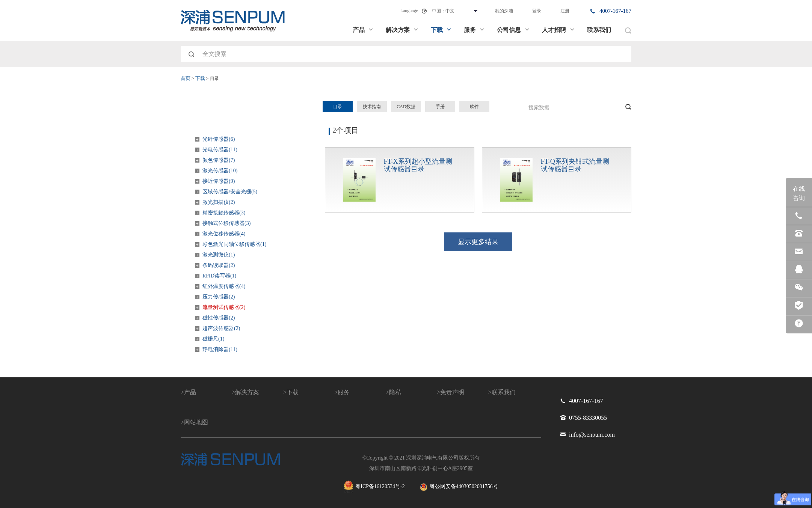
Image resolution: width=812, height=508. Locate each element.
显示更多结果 (478, 242)
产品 (363, 30)
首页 (186, 78)
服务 (474, 30)
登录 (537, 11)
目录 (338, 107)
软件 (474, 107)
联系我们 (599, 30)
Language (409, 11)
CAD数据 (406, 107)
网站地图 (196, 422)
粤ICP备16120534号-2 (374, 487)
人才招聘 (558, 30)
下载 (441, 30)
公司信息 (513, 30)
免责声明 (452, 392)
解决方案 (402, 30)
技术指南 (372, 107)
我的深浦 (504, 11)
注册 (565, 11)
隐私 (395, 392)
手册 (440, 107)
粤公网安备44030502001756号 (459, 487)
